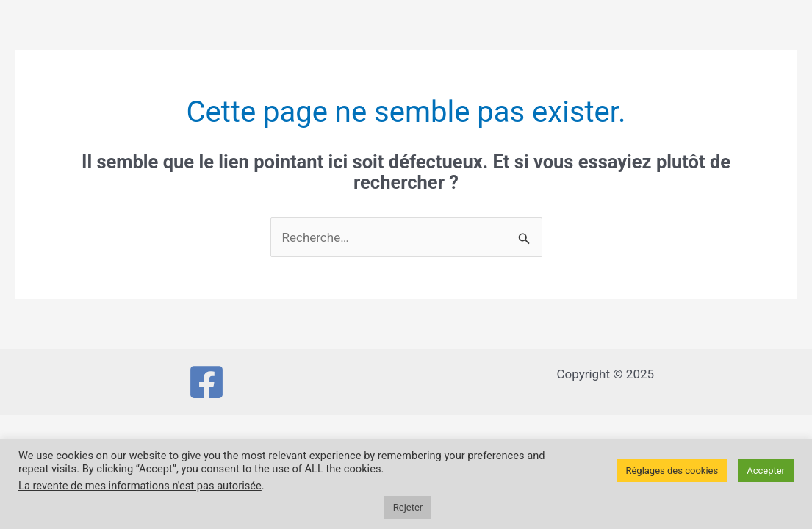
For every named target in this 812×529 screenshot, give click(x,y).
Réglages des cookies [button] (672, 471)
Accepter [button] (766, 471)
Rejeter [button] (408, 507)
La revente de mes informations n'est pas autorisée (140, 486)
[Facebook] (206, 382)
